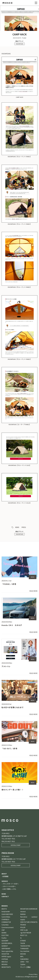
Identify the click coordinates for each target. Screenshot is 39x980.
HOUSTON (5, 954)
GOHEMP (5, 941)
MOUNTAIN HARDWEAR (29, 909)
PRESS (24, 527)
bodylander (6, 911)
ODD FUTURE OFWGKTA (29, 922)
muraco (23, 911)
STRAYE (23, 941)
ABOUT (4, 874)
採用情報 (5, 876)
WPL (22, 956)
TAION (23, 943)
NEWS (17, 527)
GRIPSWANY (6, 948)
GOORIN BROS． (7, 943)
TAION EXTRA (25, 946)
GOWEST (5, 946)
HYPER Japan (6, 956)
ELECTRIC (5, 935)
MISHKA (4, 964)
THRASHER (24, 948)
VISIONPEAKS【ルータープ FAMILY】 (19, 424)
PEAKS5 (23, 925)
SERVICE (5, 881)
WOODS (23, 954)
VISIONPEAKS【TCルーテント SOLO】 (20, 503)
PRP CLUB (24, 930)
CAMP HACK (20, 97)
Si (21, 938)
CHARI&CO (5, 919)
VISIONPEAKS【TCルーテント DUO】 (20, 465)
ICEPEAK (5, 959)
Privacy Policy (33, 974)
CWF (3, 930)
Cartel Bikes (6, 917)
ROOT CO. (24, 935)
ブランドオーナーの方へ (11, 884)
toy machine (25, 951)
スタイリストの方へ (9, 886)
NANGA (23, 914)
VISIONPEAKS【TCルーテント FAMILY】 (19, 157)
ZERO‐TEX (24, 962)
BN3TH (4, 909)
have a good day (7, 951)
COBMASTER (6, 922)
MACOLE (5, 962)
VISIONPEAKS (19, 44)
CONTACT (5, 896)
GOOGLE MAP (16, 845)
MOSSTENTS (6, 967)
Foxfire (4, 938)
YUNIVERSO (24, 959)
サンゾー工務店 (25, 967)
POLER (23, 927)
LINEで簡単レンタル (9, 889)
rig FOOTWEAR (26, 933)
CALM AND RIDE (7, 914)
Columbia (5, 925)
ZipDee (23, 964)
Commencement (8, 927)
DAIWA (4, 933)
